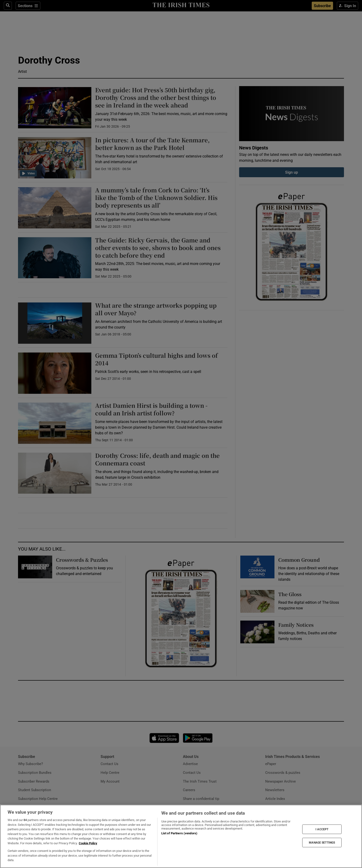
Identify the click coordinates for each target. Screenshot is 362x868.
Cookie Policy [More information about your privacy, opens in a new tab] (88, 843)
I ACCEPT (322, 829)
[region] (181, 836)
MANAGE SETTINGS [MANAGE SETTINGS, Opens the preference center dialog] (322, 843)
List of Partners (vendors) (179, 833)
